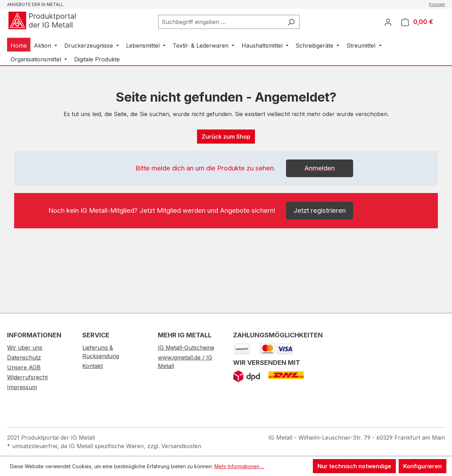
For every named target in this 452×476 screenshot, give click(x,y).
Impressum (22, 387)
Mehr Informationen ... (239, 466)
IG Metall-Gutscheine (186, 348)
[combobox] (221, 22)
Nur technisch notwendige (354, 466)
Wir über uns (25, 348)
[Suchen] (291, 22)
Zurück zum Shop (226, 137)
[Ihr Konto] (388, 22)
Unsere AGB (24, 367)
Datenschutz (24, 357)
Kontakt (437, 4)
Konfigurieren (423, 466)
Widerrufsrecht (27, 377)
